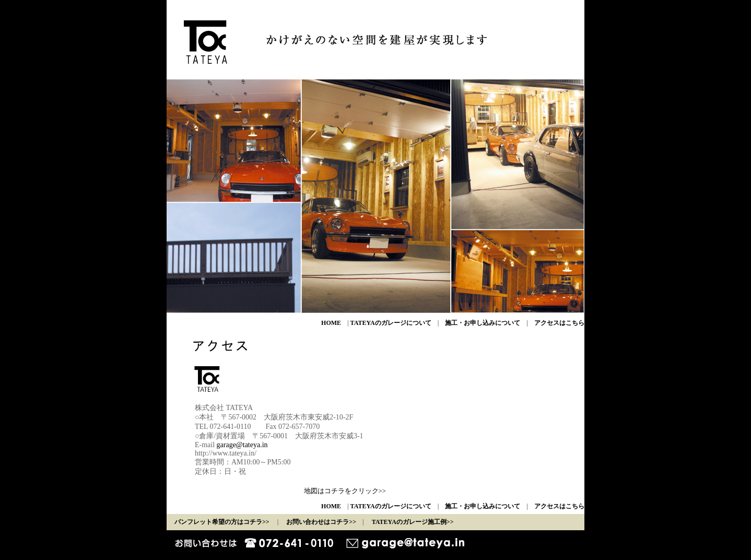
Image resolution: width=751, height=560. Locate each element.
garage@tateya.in (242, 445)
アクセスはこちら (559, 323)
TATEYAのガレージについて (391, 323)
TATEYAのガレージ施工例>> (413, 522)
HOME (331, 323)
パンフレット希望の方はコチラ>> (222, 522)
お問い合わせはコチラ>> (321, 522)
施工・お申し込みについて (483, 323)
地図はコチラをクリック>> (345, 491)
